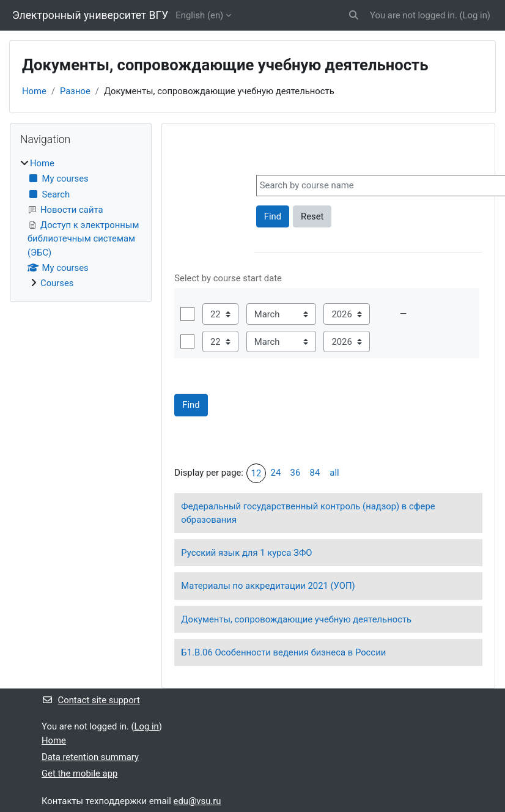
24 (276, 473)
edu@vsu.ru (197, 801)
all (334, 473)
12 (256, 473)
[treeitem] (81, 223)
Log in (475, 15)
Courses (57, 283)
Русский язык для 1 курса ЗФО (246, 553)
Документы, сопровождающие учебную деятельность (296, 619)
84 (315, 473)
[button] (354, 15)
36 (296, 473)
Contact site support (91, 700)
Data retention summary (90, 757)
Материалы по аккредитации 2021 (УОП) (268, 586)
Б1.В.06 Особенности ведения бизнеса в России (283, 652)
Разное (75, 91)
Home (34, 91)
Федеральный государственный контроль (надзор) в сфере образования (308, 513)
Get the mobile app (79, 773)
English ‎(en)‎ (199, 15)
